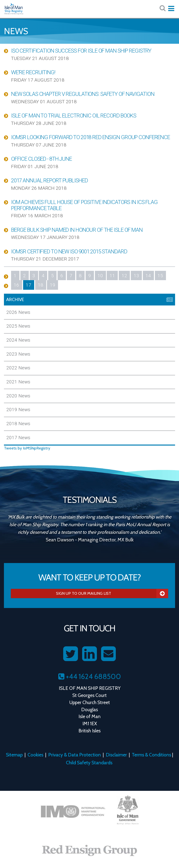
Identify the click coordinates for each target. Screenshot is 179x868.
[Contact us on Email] (108, 654)
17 (29, 285)
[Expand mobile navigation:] (171, 9)
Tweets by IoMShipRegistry (27, 448)
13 (136, 276)
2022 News (18, 368)
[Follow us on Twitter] (71, 654)
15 (160, 276)
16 (16, 285)
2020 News (18, 396)
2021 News (18, 382)
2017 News (18, 438)
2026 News (18, 312)
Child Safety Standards (89, 763)
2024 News (18, 340)
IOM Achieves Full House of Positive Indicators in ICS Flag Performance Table (84, 205)
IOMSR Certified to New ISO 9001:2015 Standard (69, 251)
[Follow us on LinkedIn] (89, 654)
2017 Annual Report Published (49, 180)
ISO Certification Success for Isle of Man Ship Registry (81, 51)
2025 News (18, 326)
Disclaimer (116, 755)
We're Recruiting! (33, 72)
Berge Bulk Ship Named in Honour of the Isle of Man (77, 230)
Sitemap (14, 755)
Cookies (35, 755)
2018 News (18, 424)
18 (41, 285)
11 (112, 276)
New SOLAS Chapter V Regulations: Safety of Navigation (83, 94)
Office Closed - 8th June (41, 159)
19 (53, 285)
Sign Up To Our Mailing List (112, 593)
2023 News (18, 354)
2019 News (18, 410)
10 (100, 276)
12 (124, 276)
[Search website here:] (163, 8)
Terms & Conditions (151, 755)
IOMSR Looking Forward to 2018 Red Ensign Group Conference (90, 137)
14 (148, 276)
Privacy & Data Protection (75, 755)
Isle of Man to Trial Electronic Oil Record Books (74, 116)
